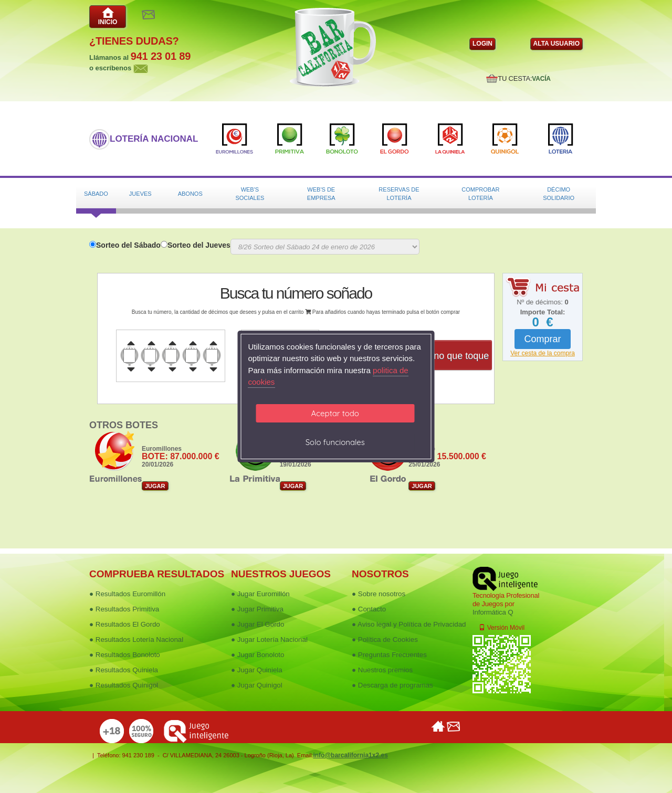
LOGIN (482, 44)
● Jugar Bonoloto (258, 655)
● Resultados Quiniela (124, 670)
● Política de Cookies (385, 639)
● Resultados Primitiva (124, 609)
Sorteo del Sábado (128, 245)
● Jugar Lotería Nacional (269, 639)
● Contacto (369, 609)
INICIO (108, 16)
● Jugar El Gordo (258, 624)
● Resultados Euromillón (127, 594)
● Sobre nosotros (379, 594)
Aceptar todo (335, 413)
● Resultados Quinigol (124, 685)
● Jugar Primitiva (257, 609)
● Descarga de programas (392, 685)
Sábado (96, 194)
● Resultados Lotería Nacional (136, 639)
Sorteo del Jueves (199, 245)
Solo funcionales (335, 442)
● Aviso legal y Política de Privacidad (409, 624)
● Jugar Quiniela (257, 670)
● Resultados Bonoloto (125, 655)
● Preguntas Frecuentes (389, 655)
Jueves (140, 194)
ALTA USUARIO (556, 44)
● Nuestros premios (382, 670)
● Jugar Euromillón (260, 594)
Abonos (190, 194)
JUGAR (155, 486)
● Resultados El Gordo (125, 624)
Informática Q (493, 612)
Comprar (542, 339)
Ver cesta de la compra (543, 353)
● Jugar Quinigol (257, 685)
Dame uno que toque (445, 356)
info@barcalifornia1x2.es (350, 755)
